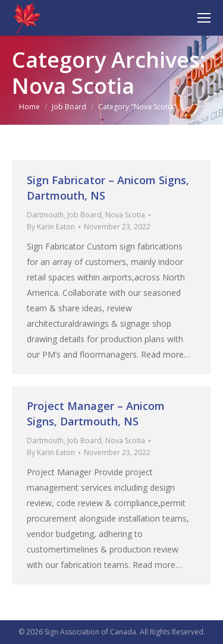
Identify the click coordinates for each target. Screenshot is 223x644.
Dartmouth (45, 215)
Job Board (84, 215)
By (51, 227)
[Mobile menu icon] (204, 18)
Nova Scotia (125, 215)
